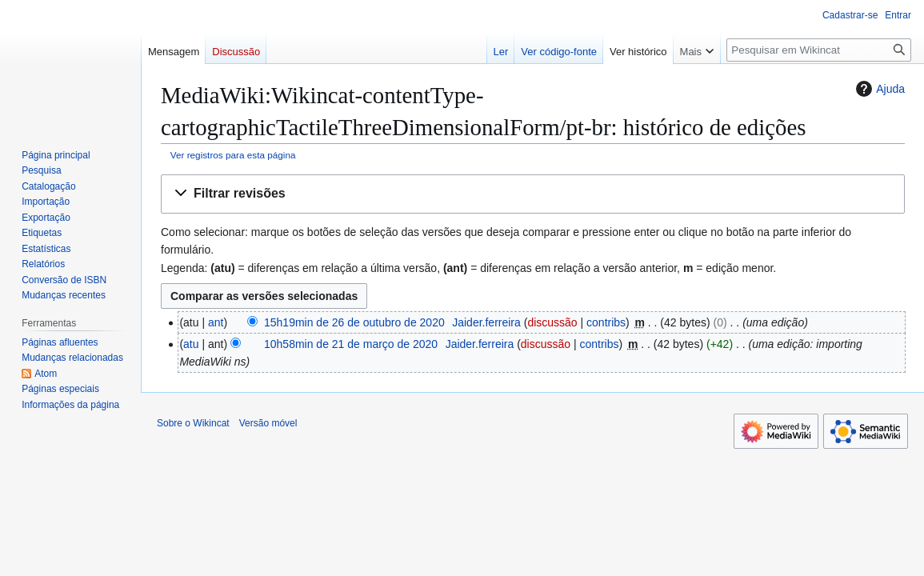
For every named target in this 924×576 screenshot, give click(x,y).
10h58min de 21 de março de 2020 (351, 344)
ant (216, 322)
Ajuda (878, 89)
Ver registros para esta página (233, 155)
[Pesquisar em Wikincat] (819, 50)
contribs (606, 322)
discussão (552, 322)
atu (191, 344)
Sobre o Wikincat (193, 423)
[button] (533, 194)
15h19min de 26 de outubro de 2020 (354, 322)
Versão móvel (268, 423)
